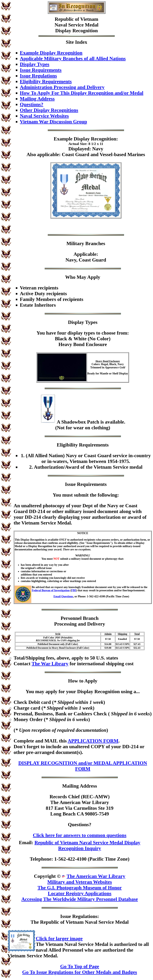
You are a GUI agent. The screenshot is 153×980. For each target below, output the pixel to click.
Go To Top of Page (80, 966)
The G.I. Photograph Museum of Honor (80, 888)
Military (75, 243)
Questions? (32, 104)
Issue (66, 916)
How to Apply (83, 681)
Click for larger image (59, 938)
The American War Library (96, 876)
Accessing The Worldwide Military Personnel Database (80, 899)
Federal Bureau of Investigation (51, 590)
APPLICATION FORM (93, 741)
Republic (64, 19)
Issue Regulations (38, 76)
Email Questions (63, 596)
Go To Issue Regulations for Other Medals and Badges (80, 972)
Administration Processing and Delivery (62, 87)
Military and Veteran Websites (80, 882)
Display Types (35, 64)
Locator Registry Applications (80, 893)
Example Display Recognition (51, 53)
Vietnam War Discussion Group (53, 122)
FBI (74, 590)
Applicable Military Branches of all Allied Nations (73, 58)
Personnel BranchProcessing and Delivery (80, 621)
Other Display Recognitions (49, 110)
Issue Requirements (41, 70)
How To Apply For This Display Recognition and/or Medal (82, 93)
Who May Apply (83, 277)
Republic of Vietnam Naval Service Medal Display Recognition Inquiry (87, 845)
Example (63, 139)
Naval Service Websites (44, 116)
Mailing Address (37, 99)
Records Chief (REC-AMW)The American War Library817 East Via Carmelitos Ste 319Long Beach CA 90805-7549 (80, 805)
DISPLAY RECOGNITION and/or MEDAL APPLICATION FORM (83, 766)
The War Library (50, 664)
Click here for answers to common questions (80, 835)
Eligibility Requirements (46, 81)
